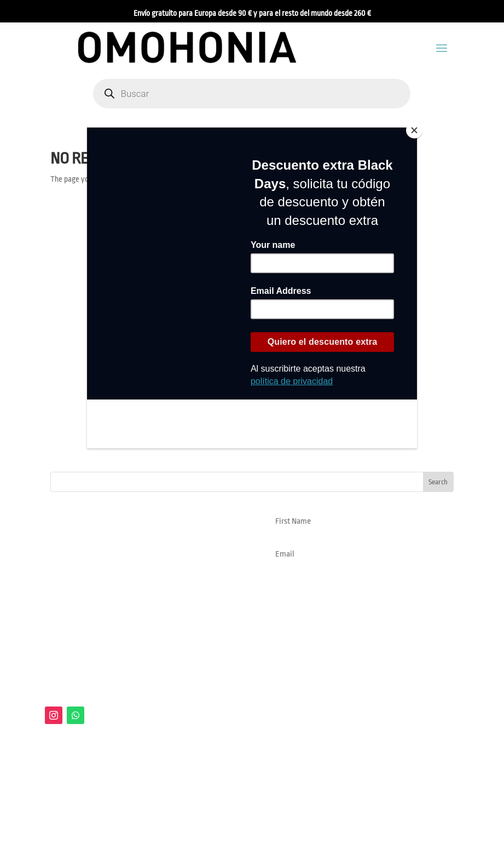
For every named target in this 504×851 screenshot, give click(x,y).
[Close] (414, 130)
